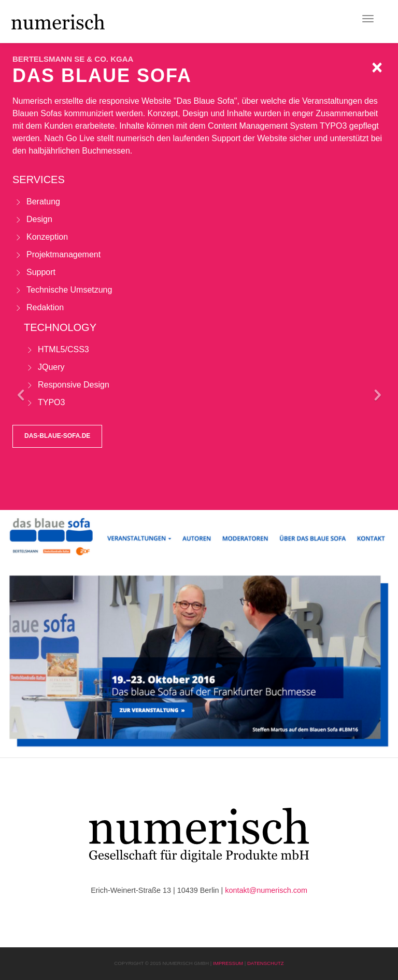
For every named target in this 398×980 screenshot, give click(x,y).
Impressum (228, 963)
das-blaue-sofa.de (57, 436)
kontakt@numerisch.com (266, 890)
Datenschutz (266, 963)
